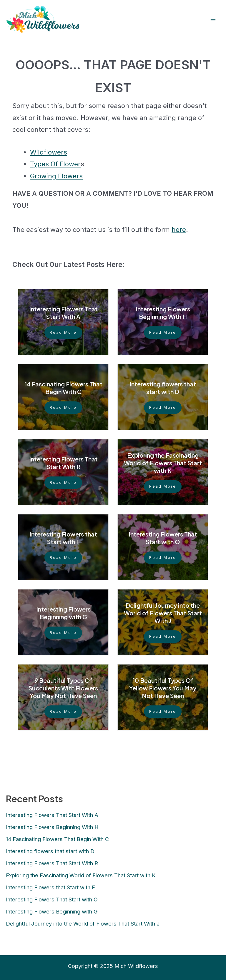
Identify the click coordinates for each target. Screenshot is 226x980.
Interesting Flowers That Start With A (63, 313)
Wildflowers (49, 152)
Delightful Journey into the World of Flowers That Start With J (163, 613)
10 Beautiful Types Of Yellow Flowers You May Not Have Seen (163, 688)
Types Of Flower (55, 164)
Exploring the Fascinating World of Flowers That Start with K (163, 463)
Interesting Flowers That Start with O (163, 538)
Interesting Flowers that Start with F (63, 538)
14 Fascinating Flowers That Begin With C (63, 388)
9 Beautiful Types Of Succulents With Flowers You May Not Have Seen (63, 688)
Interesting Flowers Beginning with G (63, 613)
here (179, 230)
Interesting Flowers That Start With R (63, 463)
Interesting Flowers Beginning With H (163, 313)
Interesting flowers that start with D (163, 388)
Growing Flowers (56, 176)
